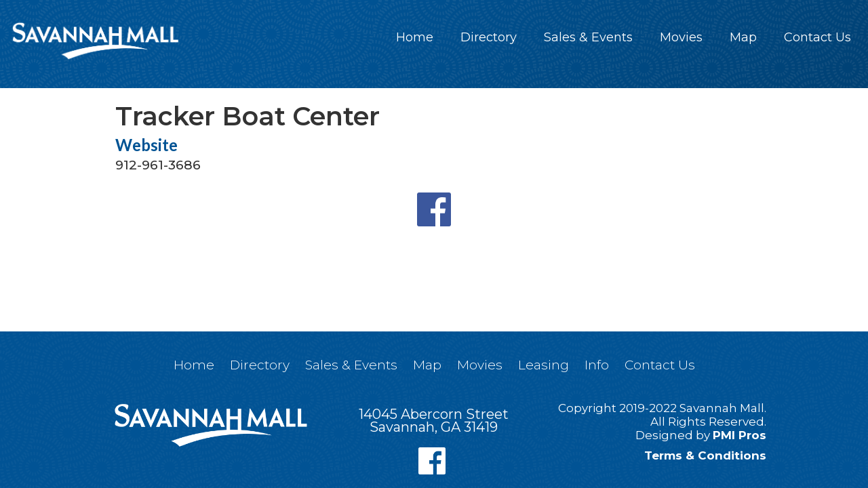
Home (415, 37)
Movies (681, 37)
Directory (489, 37)
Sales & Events (588, 37)
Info (597, 365)
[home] (95, 41)
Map (743, 37)
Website (146, 145)
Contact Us (817, 37)
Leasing (544, 365)
